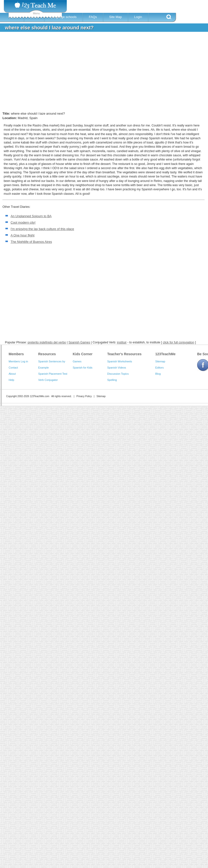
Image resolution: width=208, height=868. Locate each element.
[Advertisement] (90, 72)
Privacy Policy (84, 396)
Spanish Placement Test (53, 374)
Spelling (112, 380)
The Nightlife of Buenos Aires (31, 242)
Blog (158, 374)
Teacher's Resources (124, 354)
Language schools (64, 17)
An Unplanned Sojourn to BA (31, 216)
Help (11, 380)
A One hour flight (23, 235)
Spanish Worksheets (120, 361)
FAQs (93, 17)
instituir (122, 342)
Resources (47, 354)
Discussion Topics (118, 374)
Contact (13, 368)
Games (77, 361)
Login (138, 17)
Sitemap (160, 361)
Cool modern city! (23, 222)
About (12, 374)
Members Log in (18, 361)
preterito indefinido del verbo (47, 342)
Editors (159, 368)
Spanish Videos (117, 368)
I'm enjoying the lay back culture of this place (42, 229)
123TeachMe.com (40, 396)
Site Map (115, 17)
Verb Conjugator (48, 380)
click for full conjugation (178, 342)
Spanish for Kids (83, 368)
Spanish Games (79, 342)
